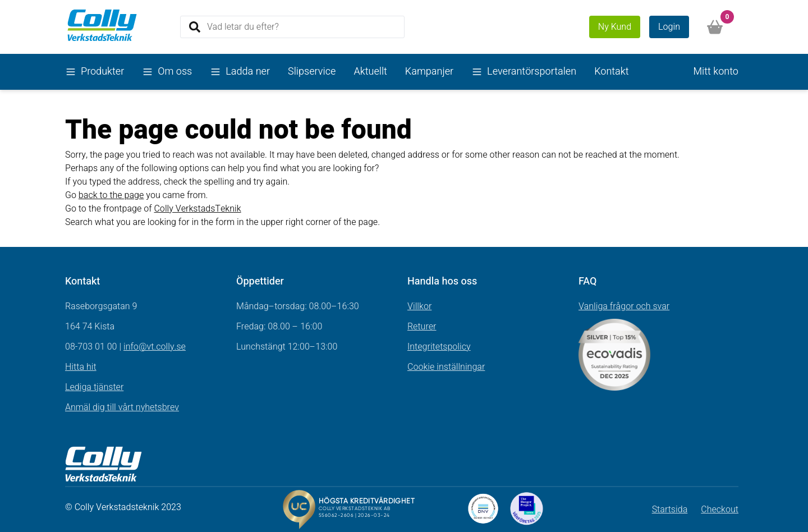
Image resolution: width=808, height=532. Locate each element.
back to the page (111, 195)
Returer (422, 327)
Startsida (670, 510)
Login (669, 27)
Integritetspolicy (439, 347)
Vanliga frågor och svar (624, 306)
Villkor (419, 306)
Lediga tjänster (94, 387)
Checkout (720, 510)
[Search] (292, 27)
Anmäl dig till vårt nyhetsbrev (122, 407)
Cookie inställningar (446, 367)
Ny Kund (615, 27)
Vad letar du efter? (243, 26)
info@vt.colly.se (155, 347)
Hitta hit (81, 367)
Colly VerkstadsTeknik (197, 209)
